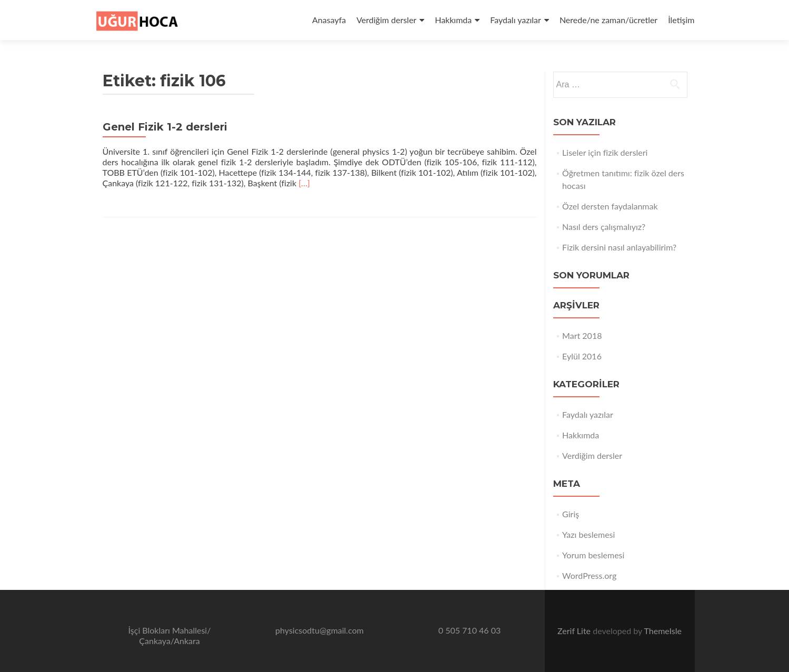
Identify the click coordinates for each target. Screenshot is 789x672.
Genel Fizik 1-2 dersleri (165, 127)
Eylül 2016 (582, 356)
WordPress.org (589, 575)
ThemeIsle (662, 631)
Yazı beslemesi (588, 534)
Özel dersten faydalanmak (610, 206)
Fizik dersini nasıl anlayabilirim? (619, 247)
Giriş (571, 514)
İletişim (681, 20)
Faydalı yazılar (516, 20)
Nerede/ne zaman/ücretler (608, 20)
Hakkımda (453, 20)
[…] (304, 183)
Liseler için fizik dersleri (605, 152)
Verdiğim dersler (386, 20)
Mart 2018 (582, 335)
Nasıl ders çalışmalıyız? (604, 227)
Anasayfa (329, 20)
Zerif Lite (575, 631)
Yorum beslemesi (593, 555)
